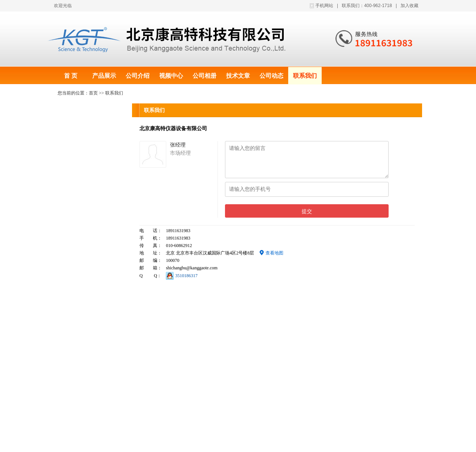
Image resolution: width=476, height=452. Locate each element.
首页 (93, 93)
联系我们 (305, 76)
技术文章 (238, 76)
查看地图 (271, 253)
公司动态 (271, 76)
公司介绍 (138, 76)
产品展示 (104, 76)
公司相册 (205, 76)
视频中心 (171, 76)
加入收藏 (409, 6)
